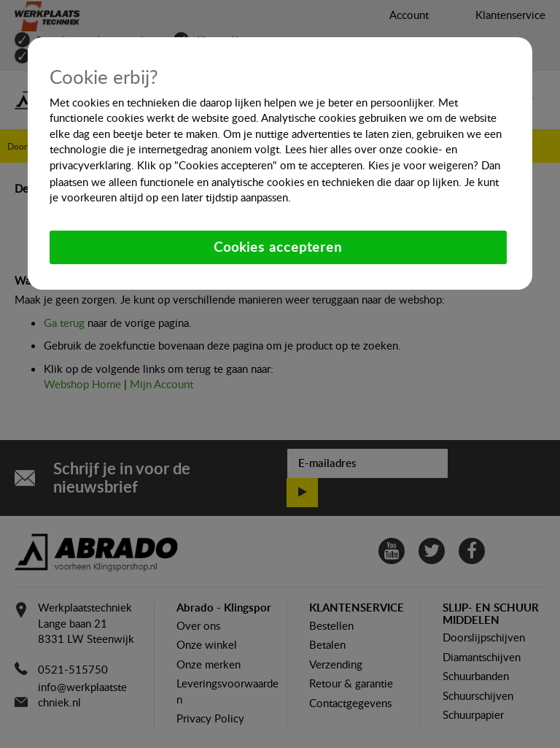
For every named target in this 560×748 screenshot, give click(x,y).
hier (318, 149)
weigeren (451, 165)
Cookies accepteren (278, 247)
